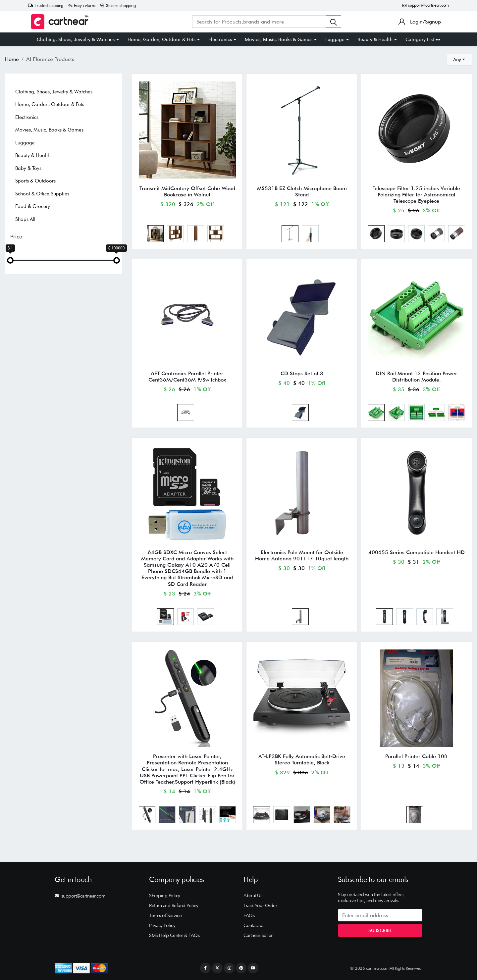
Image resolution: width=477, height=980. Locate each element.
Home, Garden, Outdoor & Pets (161, 39)
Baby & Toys (28, 168)
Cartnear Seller (258, 935)
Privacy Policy (162, 925)
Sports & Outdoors (35, 181)
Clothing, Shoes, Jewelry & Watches (76, 39)
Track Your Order (260, 905)
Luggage (335, 39)
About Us (253, 896)
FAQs (249, 915)
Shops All (25, 219)
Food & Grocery (33, 206)
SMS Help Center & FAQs (174, 935)
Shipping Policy (165, 896)
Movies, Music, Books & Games (279, 39)
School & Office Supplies (42, 194)
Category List (423, 39)
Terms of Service (165, 915)
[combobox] (459, 60)
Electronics (220, 39)
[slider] (10, 260)
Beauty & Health (375, 39)
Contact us (254, 925)
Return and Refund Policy (174, 905)
